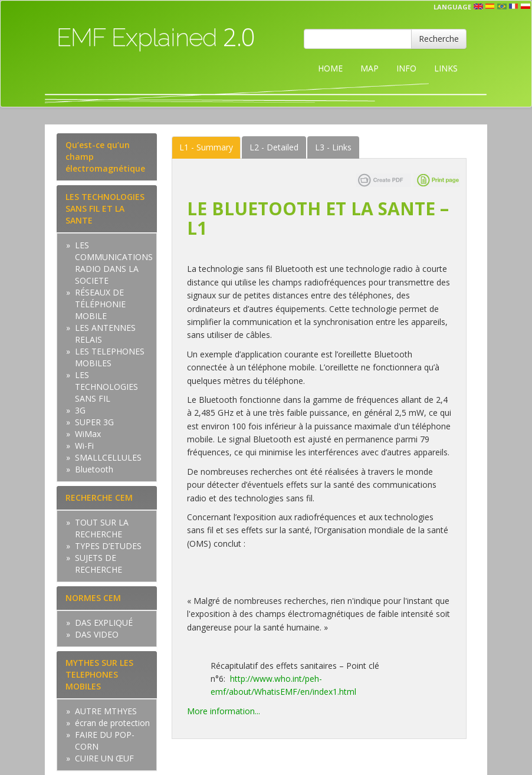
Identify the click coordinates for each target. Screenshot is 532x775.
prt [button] (502, 6)
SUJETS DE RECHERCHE (98, 564)
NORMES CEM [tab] (93, 598)
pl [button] (526, 6)
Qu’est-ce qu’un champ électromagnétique (105, 157)
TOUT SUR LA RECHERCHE (102, 528)
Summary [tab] (206, 147)
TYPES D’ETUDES (108, 546)
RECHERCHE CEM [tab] (99, 497)
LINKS (446, 68)
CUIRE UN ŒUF (104, 758)
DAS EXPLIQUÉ (104, 623)
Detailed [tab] (274, 147)
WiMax (88, 434)
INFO (406, 68)
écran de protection (112, 723)
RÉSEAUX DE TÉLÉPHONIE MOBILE (100, 304)
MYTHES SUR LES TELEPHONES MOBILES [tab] (99, 674)
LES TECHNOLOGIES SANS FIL (106, 387)
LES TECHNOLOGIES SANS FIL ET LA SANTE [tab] (105, 208)
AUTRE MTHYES (106, 711)
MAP (370, 68)
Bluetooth (94, 469)
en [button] (478, 6)
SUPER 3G (94, 422)
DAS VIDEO (97, 634)
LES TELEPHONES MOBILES (110, 357)
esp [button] (490, 6)
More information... (224, 711)
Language (452, 7)
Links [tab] (333, 147)
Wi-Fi (84, 446)
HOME (330, 68)
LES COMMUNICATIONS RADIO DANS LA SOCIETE (114, 263)
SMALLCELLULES (108, 457)
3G (80, 410)
